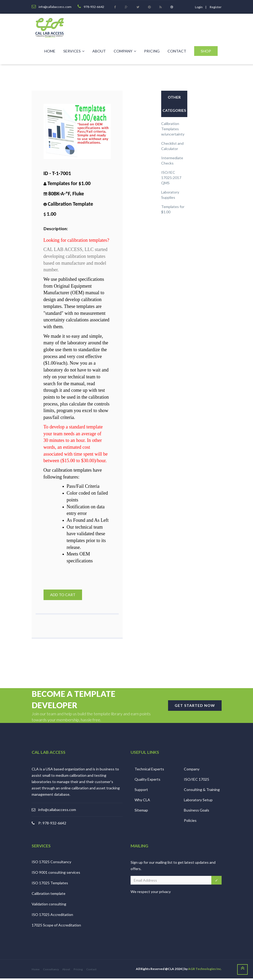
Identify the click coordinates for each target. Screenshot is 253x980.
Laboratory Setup (198, 801)
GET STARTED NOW (195, 707)
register (216, 7)
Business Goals (197, 811)
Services (74, 51)
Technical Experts (149, 770)
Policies (190, 822)
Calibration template (49, 895)
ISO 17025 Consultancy (51, 863)
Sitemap (141, 811)
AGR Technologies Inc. (205, 970)
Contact (177, 51)
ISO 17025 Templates (50, 884)
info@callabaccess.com (57, 811)
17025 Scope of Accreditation (56, 927)
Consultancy (51, 971)
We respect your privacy (151, 893)
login (199, 7)
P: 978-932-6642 (52, 824)
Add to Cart (63, 595)
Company (125, 51)
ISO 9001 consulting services (56, 874)
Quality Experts (147, 781)
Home (50, 51)
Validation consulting (49, 906)
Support (141, 791)
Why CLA (142, 801)
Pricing (152, 51)
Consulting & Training (202, 791)
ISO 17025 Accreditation (52, 916)
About (99, 51)
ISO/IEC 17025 (197, 781)
